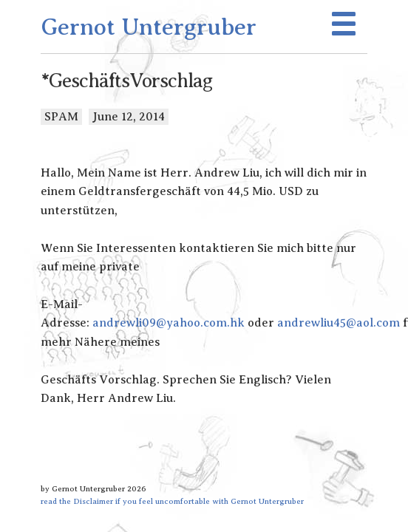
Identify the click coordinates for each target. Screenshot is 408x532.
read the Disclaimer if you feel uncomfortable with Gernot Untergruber (172, 501)
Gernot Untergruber (149, 27)
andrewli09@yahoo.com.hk (169, 323)
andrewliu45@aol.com (339, 323)
